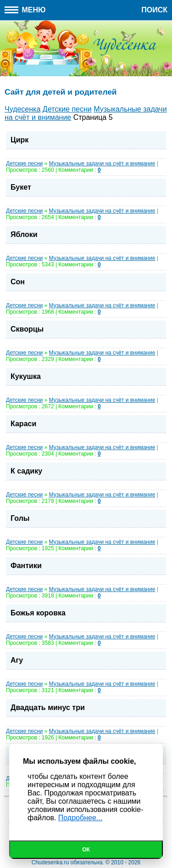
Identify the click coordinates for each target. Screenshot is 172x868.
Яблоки (24, 234)
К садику (26, 471)
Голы (20, 518)
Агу (17, 660)
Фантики (26, 566)
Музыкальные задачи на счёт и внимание (102, 163)
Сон (18, 282)
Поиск (154, 10)
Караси (23, 424)
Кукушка (26, 376)
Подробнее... (80, 818)
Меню (25, 10)
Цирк (19, 140)
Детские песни (24, 163)
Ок (86, 850)
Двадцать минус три (48, 707)
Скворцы (27, 329)
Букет (21, 187)
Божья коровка (38, 613)
